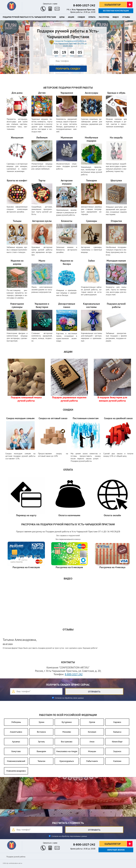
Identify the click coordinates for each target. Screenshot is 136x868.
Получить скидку (68, 69)
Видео (116, 17)
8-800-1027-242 (84, 5)
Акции (71, 17)
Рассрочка (104, 17)
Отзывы (126, 17)
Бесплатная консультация (116, 11)
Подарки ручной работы (16, 857)
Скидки (81, 17)
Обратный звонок (116, 850)
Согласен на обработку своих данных (69, 698)
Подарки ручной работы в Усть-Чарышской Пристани (29, 17)
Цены (62, 17)
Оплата (92, 17)
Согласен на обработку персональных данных (69, 836)
